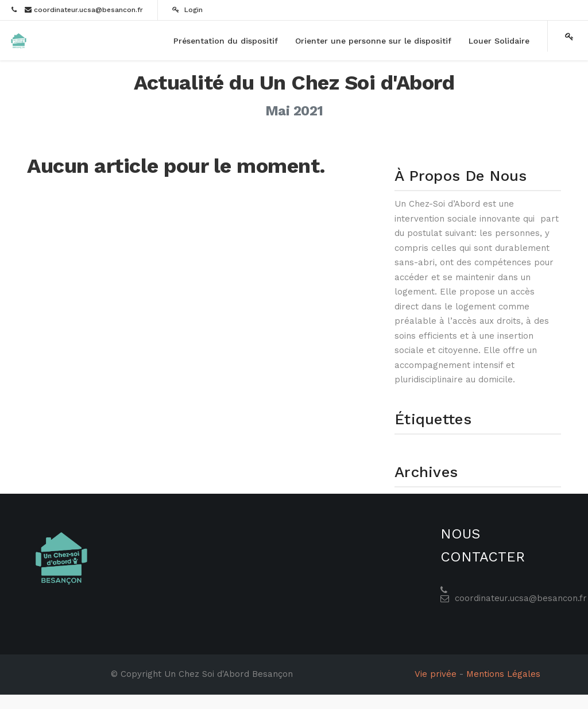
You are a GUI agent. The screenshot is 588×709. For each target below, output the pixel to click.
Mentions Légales (503, 674)
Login (187, 10)
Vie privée (436, 674)
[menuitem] (226, 41)
